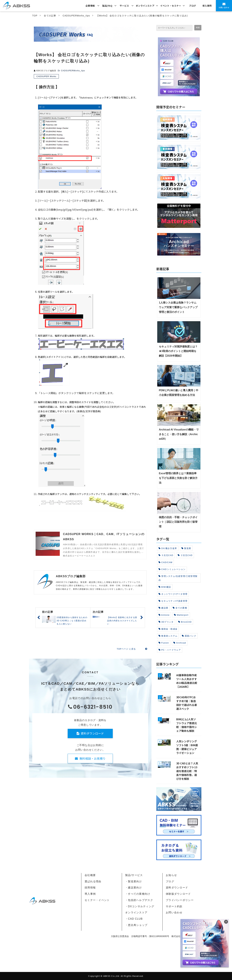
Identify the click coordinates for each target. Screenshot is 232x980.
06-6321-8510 (93, 707)
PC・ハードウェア (170, 650)
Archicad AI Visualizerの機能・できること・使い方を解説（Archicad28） (179, 434)
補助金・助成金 (168, 629)
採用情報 (90, 888)
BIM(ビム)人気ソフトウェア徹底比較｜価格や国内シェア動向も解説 (187, 725)
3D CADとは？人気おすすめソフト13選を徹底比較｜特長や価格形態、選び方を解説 (187, 771)
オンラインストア (145, 6)
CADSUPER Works (46, 76)
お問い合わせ (224, 7)
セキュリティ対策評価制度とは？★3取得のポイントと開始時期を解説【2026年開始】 (178, 351)
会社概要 (90, 875)
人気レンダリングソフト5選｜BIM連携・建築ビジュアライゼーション (187, 747)
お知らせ (171, 875)
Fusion (164, 643)
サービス (124, 6)
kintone (164, 615)
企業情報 (90, 6)
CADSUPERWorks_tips (76, 16)
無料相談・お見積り (92, 758)
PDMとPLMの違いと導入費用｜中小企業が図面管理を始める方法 (179, 393)
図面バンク (189, 636)
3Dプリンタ (166, 622)
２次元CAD (185, 555)
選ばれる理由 (93, 881)
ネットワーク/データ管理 (173, 594)
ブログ (192, 6)
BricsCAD (185, 622)
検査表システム (168, 636)
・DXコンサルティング (140, 906)
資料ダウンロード (92, 733)
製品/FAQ (107, 6)
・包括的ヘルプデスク (139, 900)
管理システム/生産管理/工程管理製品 (178, 578)
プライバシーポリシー (180, 900)
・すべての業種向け (138, 894)
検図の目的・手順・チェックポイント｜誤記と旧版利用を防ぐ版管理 (178, 522)
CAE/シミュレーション (172, 569)
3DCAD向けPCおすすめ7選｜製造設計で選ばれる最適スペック (187, 703)
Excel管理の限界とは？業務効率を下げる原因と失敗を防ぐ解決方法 (178, 478)
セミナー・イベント (97, 900)
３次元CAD (166, 555)
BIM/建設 (165, 587)
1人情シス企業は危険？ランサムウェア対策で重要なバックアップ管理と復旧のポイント (178, 307)
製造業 (186, 548)
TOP (35, 16)
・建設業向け (134, 888)
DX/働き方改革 (168, 548)
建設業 (163, 608)
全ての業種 (180, 608)
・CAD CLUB (134, 919)
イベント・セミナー (171, 6)
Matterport (181, 615)
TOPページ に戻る (126, 649)
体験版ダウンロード (178, 894)
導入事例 (207, 6)
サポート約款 (174, 906)
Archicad (180, 643)
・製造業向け (134, 881)
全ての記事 (50, 16)
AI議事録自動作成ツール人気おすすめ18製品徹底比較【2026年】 (187, 681)
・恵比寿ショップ (136, 925)
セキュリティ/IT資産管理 (173, 601)
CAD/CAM (165, 562)
